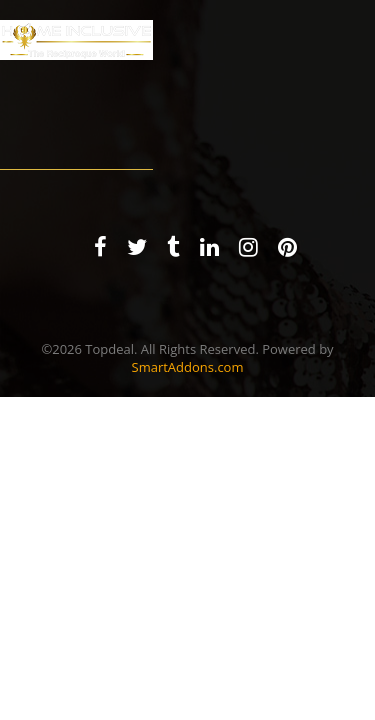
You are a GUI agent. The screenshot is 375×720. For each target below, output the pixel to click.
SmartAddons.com (188, 367)
